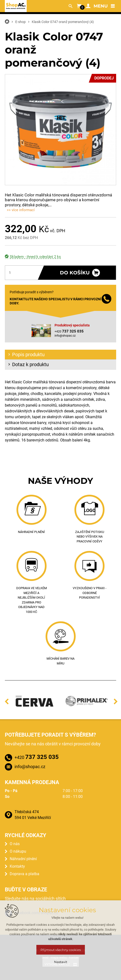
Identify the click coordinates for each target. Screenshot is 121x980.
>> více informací (21, 210)
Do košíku (75, 273)
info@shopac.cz (65, 336)
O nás (15, 844)
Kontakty (17, 866)
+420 (37, 757)
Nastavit (61, 962)
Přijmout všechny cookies (61, 950)
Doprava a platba (24, 874)
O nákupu (18, 851)
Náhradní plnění (23, 859)
